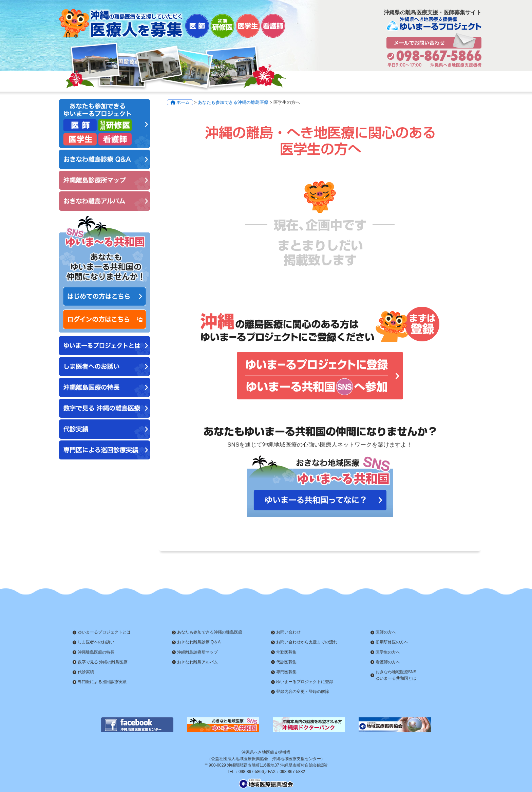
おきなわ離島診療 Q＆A (199, 642)
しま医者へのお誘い (96, 642)
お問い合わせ (288, 632)
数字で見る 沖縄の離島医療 (103, 662)
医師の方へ (386, 632)
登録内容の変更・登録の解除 (303, 692)
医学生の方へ (388, 652)
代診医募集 (286, 662)
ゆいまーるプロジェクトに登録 (305, 682)
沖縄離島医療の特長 (96, 652)
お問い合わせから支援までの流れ (307, 642)
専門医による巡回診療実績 (102, 682)
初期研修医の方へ (392, 642)
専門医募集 (286, 672)
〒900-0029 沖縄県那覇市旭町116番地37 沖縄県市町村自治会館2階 (266, 765)
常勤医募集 (286, 652)
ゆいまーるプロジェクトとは (104, 632)
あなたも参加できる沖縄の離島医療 (233, 102)
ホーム (183, 102)
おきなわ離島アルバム (197, 662)
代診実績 (86, 672)
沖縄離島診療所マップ (197, 652)
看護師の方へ (388, 662)
